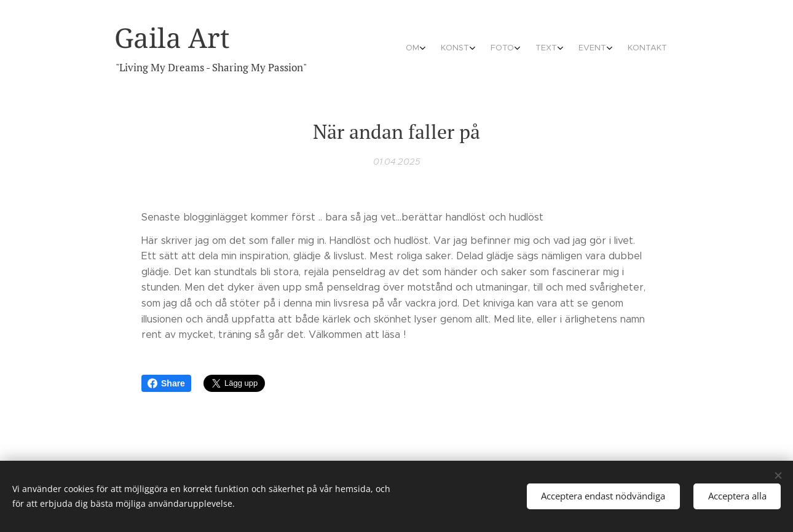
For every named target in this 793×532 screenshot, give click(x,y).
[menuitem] (566, 49)
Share (166, 383)
